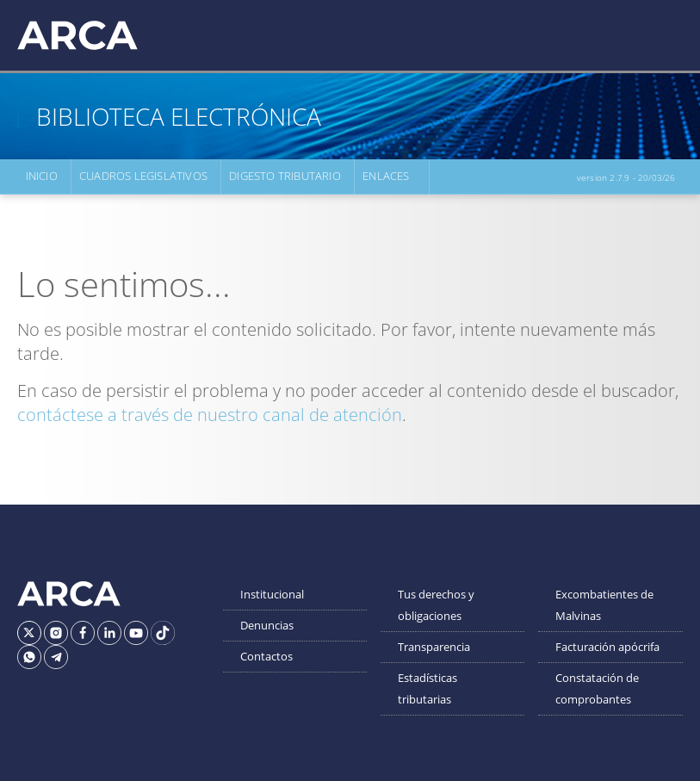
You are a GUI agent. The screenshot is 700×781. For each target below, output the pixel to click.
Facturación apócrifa (607, 647)
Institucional (272, 594)
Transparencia (434, 647)
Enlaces (385, 177)
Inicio (41, 177)
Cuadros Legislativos (143, 177)
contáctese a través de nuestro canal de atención (210, 415)
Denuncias (267, 625)
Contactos (266, 656)
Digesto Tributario (285, 177)
